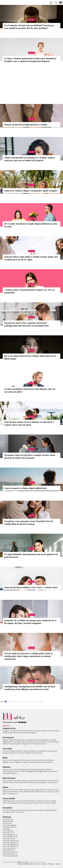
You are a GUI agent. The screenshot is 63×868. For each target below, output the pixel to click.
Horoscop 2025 (8, 821)
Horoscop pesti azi (9, 848)
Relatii (31, 20)
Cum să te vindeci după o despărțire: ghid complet (31, 191)
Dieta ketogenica (41, 782)
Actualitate (7, 808)
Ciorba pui (51, 792)
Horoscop (7, 817)
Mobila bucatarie (9, 801)
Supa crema (7, 792)
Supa (38, 790)
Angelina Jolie (7, 742)
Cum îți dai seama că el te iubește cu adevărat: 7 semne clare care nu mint (29, 423)
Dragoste (6, 731)
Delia (40, 742)
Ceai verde (51, 771)
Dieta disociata (24, 782)
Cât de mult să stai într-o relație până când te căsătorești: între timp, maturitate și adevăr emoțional (28, 656)
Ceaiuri (11, 769)
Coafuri (26, 751)
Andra (36, 742)
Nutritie (5, 782)
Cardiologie (29, 771)
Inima (16, 769)
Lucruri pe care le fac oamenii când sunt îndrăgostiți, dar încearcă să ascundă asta (26, 324)
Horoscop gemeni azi (10, 835)
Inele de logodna (15, 762)
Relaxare (25, 781)
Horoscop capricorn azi (11, 840)
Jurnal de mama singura (24, 803)
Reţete (6, 787)
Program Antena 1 (41, 744)
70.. (34, 701)
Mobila (32, 801)
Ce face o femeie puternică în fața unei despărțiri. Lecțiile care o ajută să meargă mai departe (30, 60)
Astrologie (6, 829)
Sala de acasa (52, 782)
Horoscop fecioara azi (10, 837)
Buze (55, 751)
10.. (18, 701)
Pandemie (21, 812)
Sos (25, 790)
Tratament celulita (24, 753)
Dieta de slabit (14, 782)
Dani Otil (25, 742)
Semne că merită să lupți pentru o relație (26, 124)
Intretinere (36, 781)
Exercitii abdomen (53, 781)
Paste (11, 790)
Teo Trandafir (51, 740)
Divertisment (8, 737)
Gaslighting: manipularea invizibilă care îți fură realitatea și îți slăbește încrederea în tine (30, 688)
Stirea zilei (19, 810)
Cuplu (34, 731)
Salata (29, 790)
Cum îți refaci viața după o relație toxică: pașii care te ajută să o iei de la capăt (31, 258)
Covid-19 (14, 812)
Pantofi (46, 760)
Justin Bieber (55, 742)
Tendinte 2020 (47, 762)
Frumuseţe (7, 749)
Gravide (36, 803)
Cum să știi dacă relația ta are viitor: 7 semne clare (31, 587)
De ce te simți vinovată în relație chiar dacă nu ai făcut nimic (30, 357)
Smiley (31, 742)
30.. (23, 701)
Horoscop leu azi (8, 850)
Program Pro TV (28, 744)
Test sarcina (20, 771)
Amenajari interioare (22, 801)
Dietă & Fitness (9, 778)
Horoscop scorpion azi (10, 842)
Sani (37, 751)
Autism (54, 803)
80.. (36, 701)
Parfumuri (19, 751)
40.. (26, 701)
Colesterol (48, 769)
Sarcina (5, 769)
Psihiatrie (14, 773)
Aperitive (15, 792)
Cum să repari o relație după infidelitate (25, 488)
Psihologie (22, 769)
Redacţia (51, 864)
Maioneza (27, 792)
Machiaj (32, 751)
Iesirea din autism (37, 810)
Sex (49, 731)
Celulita (5, 753)
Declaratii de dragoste (29, 733)
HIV (57, 771)
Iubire (38, 731)
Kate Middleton (19, 740)
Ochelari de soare (35, 762)
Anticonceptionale (9, 771)
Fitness (9, 781)
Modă (5, 758)
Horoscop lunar (8, 831)
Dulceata (43, 790)
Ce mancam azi (12, 794)
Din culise (6, 810)
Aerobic (43, 781)
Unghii (13, 751)
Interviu (13, 810)
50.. (28, 701)
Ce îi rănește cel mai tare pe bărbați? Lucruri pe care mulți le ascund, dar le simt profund (29, 27)
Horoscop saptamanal (10, 856)
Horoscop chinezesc (10, 827)
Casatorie (44, 731)
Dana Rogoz (17, 742)
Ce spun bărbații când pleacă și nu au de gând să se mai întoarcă (31, 556)
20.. (21, 701)
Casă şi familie (9, 798)
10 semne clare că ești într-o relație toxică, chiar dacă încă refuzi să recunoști (30, 456)
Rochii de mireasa (25, 760)
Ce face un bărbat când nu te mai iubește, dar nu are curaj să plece (30, 390)
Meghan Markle (8, 740)
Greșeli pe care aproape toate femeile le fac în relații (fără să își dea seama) (29, 523)
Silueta (32, 782)
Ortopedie (6, 773)
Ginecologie (30, 769)
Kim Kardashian (31, 740)
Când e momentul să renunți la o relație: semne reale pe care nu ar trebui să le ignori (30, 159)
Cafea (33, 790)
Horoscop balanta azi (10, 852)
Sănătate (7, 767)
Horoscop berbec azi (10, 854)
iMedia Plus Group (23, 862)
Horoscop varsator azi (10, 846)
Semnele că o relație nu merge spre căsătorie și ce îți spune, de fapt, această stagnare (30, 622)
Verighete (25, 762)
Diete (4, 781)
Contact (58, 864)
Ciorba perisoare (40, 792)
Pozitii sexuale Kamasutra (12, 733)
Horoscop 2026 (8, 819)
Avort (45, 771)
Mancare (6, 790)
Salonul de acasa (37, 753)
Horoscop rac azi (9, 833)
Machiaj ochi (13, 753)
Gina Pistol (46, 742)
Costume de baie (38, 760)
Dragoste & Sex (9, 728)
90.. (39, 701)
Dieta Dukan (17, 781)
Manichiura (42, 751)
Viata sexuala (21, 731)
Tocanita (50, 790)
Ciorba (16, 790)
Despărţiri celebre (51, 810)
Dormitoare (47, 801)
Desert (21, 792)
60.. (31, 701)
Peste (21, 790)
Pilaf (32, 792)
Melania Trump (8, 744)
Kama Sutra (55, 731)
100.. (42, 701)
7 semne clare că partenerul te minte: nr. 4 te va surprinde (29, 291)
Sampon (50, 751)
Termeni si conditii (41, 864)
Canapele (39, 801)
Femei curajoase (45, 803)
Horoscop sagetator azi (11, 844)
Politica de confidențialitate (25, 864)
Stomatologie (40, 769)
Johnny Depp (41, 740)
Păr (4, 751)
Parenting (12, 803)
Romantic (13, 731)
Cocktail (56, 790)
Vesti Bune (6, 812)
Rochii (8, 751)
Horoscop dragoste (9, 825)
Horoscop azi (7, 823)
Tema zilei (27, 810)
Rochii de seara (13, 760)
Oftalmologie (38, 771)
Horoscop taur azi (9, 839)
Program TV (18, 744)
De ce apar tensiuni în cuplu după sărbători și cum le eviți (31, 225)
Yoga (30, 781)
